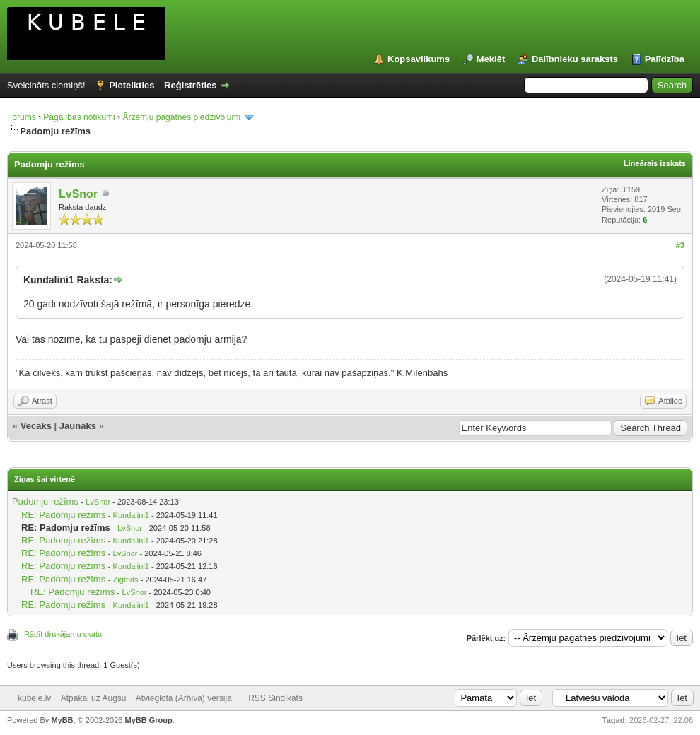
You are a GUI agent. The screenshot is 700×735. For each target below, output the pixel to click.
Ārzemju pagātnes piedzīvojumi (181, 117)
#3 (680, 245)
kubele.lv (34, 698)
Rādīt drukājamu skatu (63, 634)
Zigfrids (126, 580)
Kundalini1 (131, 515)
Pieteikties (132, 85)
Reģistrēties (190, 85)
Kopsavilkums (419, 59)
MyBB (62, 720)
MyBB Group (148, 720)
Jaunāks (78, 426)
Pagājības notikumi (79, 117)
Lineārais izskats (655, 163)
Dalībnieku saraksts (575, 59)
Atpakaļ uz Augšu (94, 698)
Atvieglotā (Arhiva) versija (184, 698)
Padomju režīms (45, 501)
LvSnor (78, 194)
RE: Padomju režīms (63, 515)
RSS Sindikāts (275, 698)
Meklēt (491, 59)
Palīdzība (665, 59)
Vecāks (36, 426)
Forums (22, 117)
